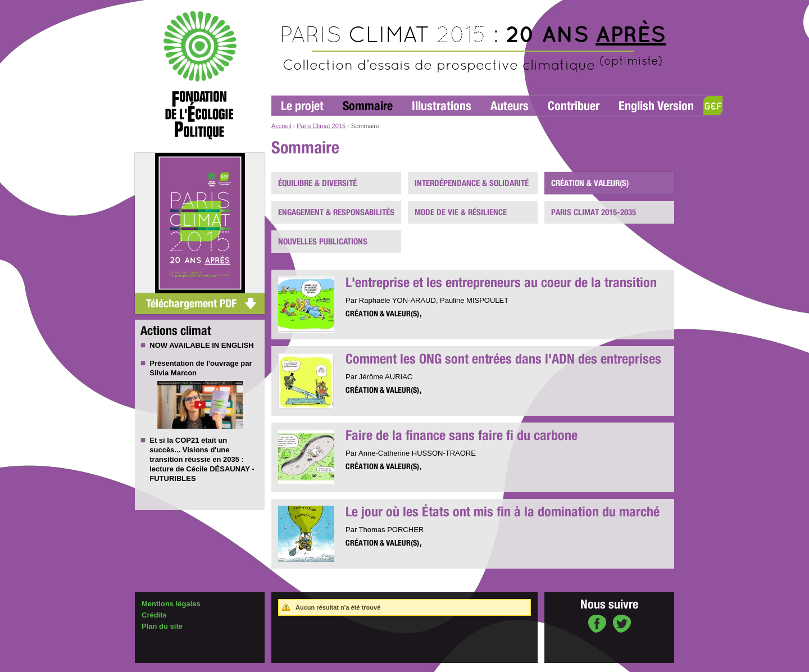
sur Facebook (597, 625)
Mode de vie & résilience (461, 212)
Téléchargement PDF (191, 303)
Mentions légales (171, 604)
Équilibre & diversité (317, 183)
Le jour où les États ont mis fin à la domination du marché (503, 512)
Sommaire (368, 106)
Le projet (302, 106)
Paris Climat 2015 (321, 126)
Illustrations (442, 106)
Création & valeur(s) (590, 183)
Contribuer (574, 106)
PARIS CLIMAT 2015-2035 (594, 212)
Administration (161, 667)
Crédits (154, 615)
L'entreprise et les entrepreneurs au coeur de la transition (501, 282)
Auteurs (510, 106)
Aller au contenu (352, 5)
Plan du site (162, 626)
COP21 (187, 440)
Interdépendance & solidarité (472, 183)
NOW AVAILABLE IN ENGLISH (201, 345)
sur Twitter (622, 625)
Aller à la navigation (298, 5)
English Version (656, 106)
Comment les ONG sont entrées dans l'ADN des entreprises (503, 359)
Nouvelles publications (323, 242)
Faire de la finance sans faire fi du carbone (462, 435)
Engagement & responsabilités (336, 212)
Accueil (281, 126)
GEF (713, 106)
